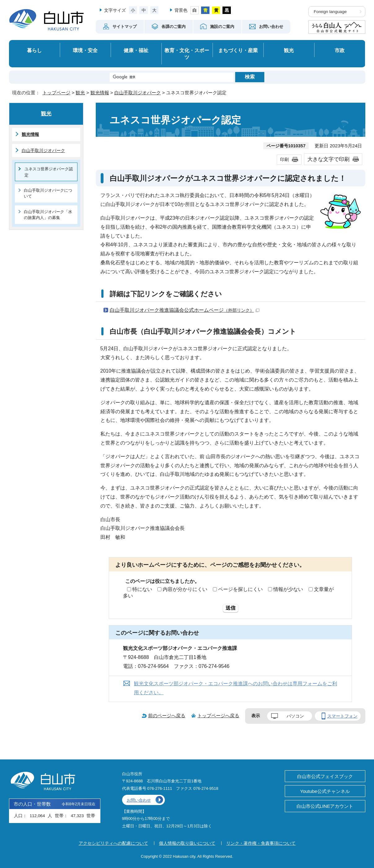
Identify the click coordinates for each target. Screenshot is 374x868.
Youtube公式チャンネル (325, 791)
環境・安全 (85, 50)
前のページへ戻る (167, 716)
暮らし (34, 50)
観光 (289, 50)
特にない (142, 589)
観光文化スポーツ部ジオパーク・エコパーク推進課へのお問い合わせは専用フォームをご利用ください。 (235, 688)
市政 (340, 50)
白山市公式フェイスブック (325, 776)
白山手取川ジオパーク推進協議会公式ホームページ (185, 310)
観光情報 (100, 93)
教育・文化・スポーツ (187, 54)
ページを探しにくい (240, 589)
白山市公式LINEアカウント (325, 806)
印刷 (284, 159)
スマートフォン (342, 716)
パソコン (295, 716)
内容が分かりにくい (185, 589)
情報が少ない (288, 589)
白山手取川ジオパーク (138, 93)
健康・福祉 (136, 50)
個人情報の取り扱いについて (187, 843)
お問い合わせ (139, 800)
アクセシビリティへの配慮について (113, 843)
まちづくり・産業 (238, 50)
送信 (231, 608)
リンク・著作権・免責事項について (261, 843)
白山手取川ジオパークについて (48, 193)
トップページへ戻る (218, 716)
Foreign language (330, 12)
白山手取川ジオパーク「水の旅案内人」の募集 (48, 215)
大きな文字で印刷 (328, 159)
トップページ (56, 93)
